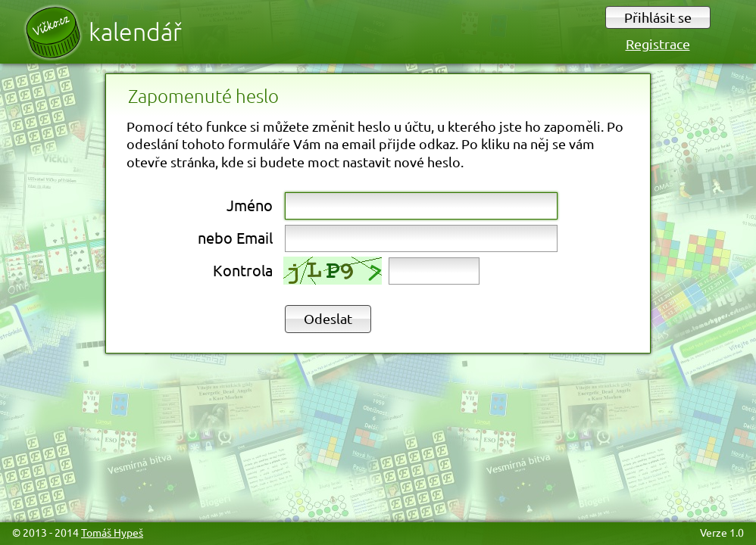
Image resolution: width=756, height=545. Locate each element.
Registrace (658, 44)
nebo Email (235, 237)
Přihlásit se (658, 17)
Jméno (250, 205)
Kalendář (135, 32)
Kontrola (243, 270)
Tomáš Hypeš (112, 532)
